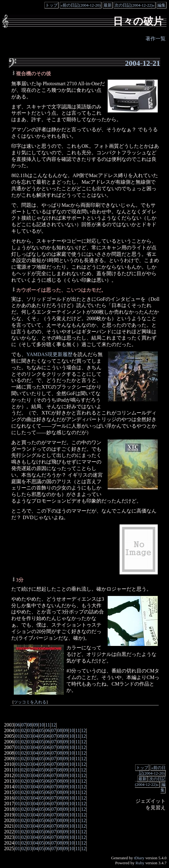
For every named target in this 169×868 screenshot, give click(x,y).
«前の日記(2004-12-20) (81, 5)
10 (42, 725)
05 (42, 730)
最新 (108, 5)
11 (47, 725)
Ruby (140, 863)
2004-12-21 (143, 63)
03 (30, 730)
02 (23, 730)
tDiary (139, 858)
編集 (161, 5)
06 (18, 725)
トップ (51, 5)
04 (36, 730)
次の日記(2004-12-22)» (135, 5)
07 (23, 725)
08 (30, 725)
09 (36, 725)
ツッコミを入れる (30, 702)
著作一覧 (156, 39)
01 (18, 730)
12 (54, 725)
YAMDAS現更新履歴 (49, 354)
